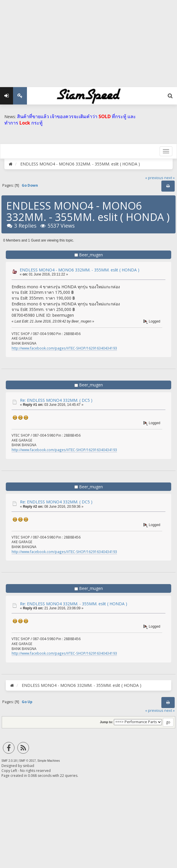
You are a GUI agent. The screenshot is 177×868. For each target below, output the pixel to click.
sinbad (29, 766)
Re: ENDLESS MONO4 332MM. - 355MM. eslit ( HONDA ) (74, 604)
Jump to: (106, 722)
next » (169, 178)
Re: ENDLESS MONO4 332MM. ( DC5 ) (56, 400)
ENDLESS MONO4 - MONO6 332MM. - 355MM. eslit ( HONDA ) (80, 270)
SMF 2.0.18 (9, 761)
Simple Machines (49, 761)
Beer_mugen (91, 255)
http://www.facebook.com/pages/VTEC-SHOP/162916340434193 (64, 348)
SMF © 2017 (27, 761)
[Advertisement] (88, 41)
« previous (154, 178)
